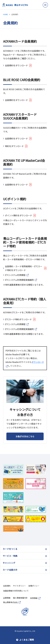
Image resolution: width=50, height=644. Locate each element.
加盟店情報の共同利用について (16, 591)
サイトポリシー (19, 586)
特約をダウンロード (14, 146)
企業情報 (7, 598)
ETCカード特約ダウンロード (18, 319)
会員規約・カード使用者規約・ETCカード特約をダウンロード (24, 268)
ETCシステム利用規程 (15, 275)
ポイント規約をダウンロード (18, 215)
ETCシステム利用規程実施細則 (19, 280)
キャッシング (9, 563)
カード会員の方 (10, 570)
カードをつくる (10, 549)
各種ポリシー (34, 586)
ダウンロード (38, 362)
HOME (5, 14)
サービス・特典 (10, 556)
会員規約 (7, 586)
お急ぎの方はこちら (25, 436)
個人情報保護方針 (20, 598)
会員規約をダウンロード (16, 65)
